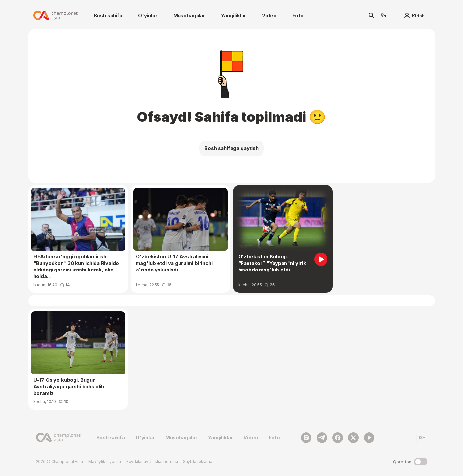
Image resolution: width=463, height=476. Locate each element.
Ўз (383, 16)
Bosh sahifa (108, 16)
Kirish (414, 16)
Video (269, 16)
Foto (298, 16)
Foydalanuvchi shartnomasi (152, 461)
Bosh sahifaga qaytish (232, 148)
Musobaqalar (189, 16)
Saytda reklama (198, 461)
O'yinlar (148, 16)
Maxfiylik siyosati (105, 461)
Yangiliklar (234, 16)
